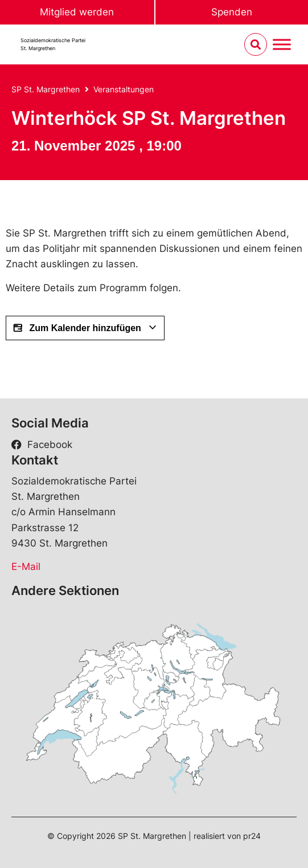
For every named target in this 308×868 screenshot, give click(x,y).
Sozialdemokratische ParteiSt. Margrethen (53, 44)
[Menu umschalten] (282, 45)
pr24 (252, 836)
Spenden (232, 12)
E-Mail (26, 567)
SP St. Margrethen (46, 89)
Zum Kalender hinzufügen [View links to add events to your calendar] (85, 328)
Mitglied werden (77, 12)
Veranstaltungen (124, 89)
